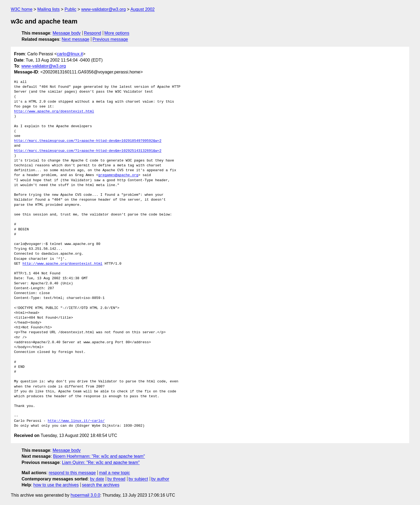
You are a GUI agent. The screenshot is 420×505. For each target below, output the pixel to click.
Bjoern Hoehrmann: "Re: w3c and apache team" (99, 456)
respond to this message (72, 473)
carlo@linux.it (70, 54)
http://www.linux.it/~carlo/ (76, 421)
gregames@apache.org (118, 175)
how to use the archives (56, 485)
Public (70, 9)
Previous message (110, 39)
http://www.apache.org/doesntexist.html (54, 112)
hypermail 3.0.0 (85, 495)
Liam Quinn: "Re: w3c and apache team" (101, 462)
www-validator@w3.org (104, 9)
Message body (67, 33)
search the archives (101, 485)
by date (97, 479)
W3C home (22, 9)
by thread (116, 479)
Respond (93, 33)
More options (117, 33)
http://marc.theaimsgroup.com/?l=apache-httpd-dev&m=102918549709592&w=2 (88, 141)
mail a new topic (115, 473)
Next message (76, 39)
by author (160, 479)
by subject (138, 479)
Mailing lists (48, 9)
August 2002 (143, 9)
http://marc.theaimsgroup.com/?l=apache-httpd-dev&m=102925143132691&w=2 (88, 151)
